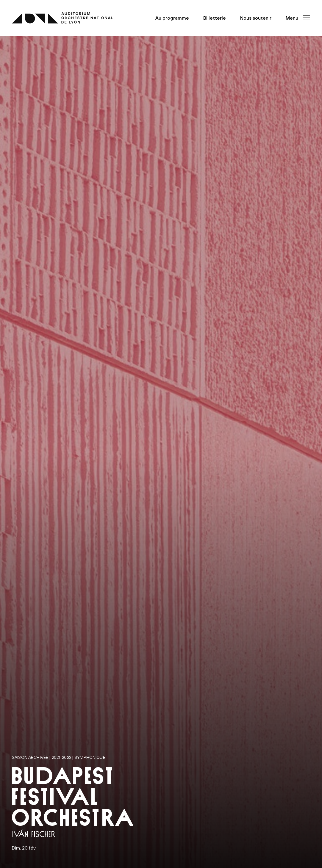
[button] (296, 18)
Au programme (172, 18)
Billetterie (215, 18)
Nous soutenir (256, 18)
